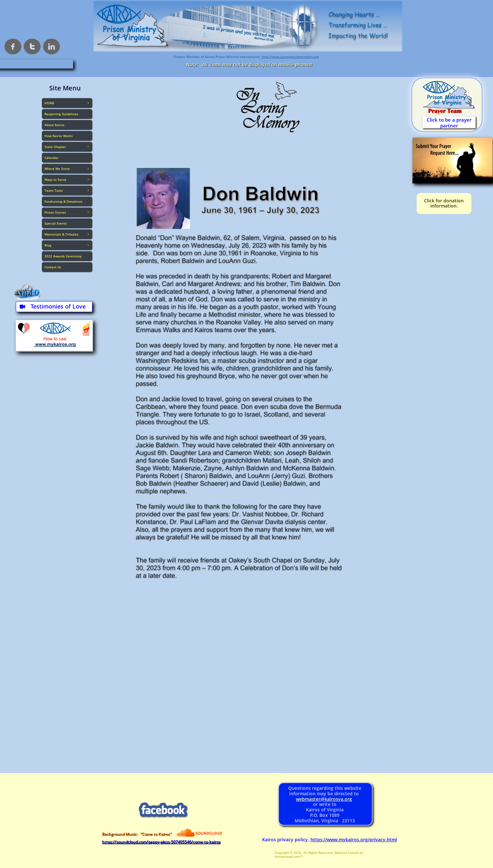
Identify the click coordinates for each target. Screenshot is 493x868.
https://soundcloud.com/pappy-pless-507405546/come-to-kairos (161, 842)
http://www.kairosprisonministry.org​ (290, 57)
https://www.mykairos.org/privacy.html (354, 840)
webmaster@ (310, 799)
